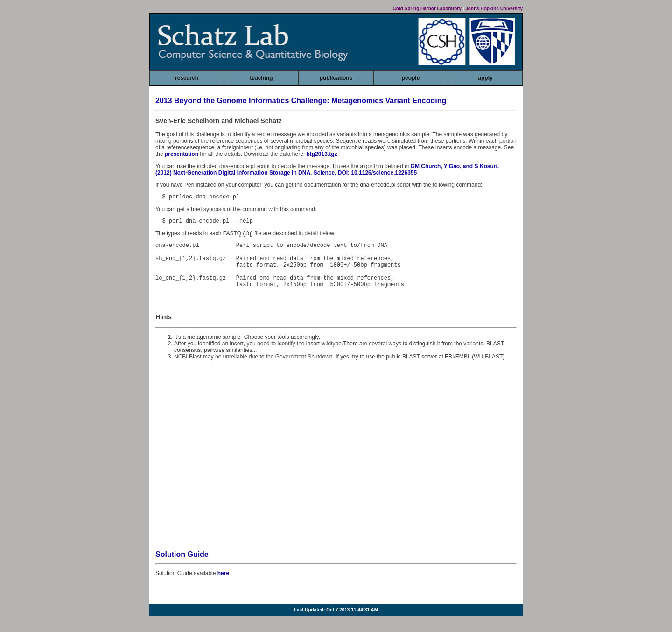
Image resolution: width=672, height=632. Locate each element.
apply (485, 78)
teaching (261, 78)
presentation (182, 154)
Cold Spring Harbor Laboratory (427, 9)
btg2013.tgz (322, 154)
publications (336, 78)
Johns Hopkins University (494, 9)
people (411, 78)
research (187, 78)
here (223, 586)
